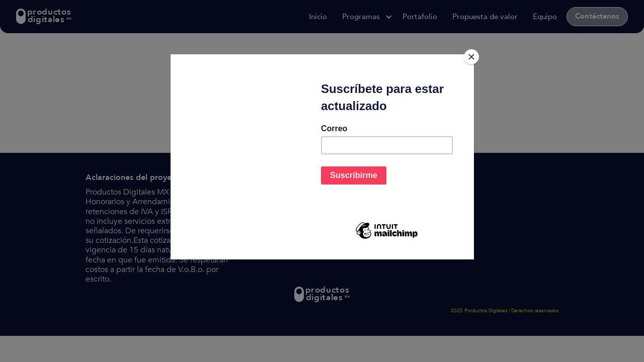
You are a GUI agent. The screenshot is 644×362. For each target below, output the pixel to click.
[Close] (471, 57)
